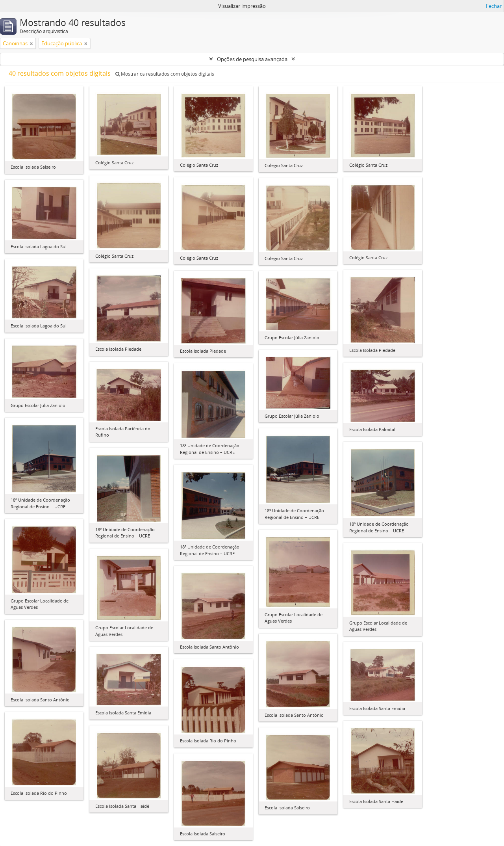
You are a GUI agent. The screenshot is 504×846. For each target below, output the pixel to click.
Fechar (494, 6)
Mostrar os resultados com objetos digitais (165, 74)
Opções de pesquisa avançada (252, 59)
